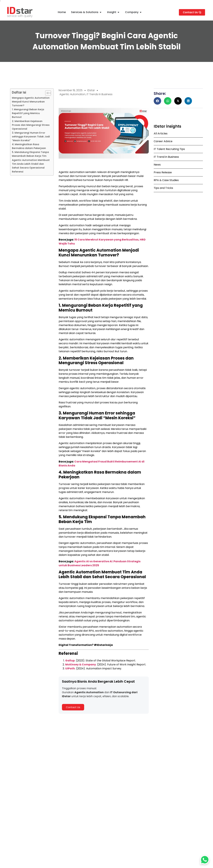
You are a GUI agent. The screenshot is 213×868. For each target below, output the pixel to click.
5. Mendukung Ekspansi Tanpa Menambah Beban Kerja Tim (30, 154)
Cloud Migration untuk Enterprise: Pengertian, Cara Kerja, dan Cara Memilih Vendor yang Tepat (174, 812)
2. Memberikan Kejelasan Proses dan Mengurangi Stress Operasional (31, 125)
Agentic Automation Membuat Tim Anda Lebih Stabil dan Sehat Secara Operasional (31, 164)
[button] (157, 101)
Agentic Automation (72, 94)
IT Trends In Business (100, 94)
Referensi (18, 172)
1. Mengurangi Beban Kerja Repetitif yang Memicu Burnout (28, 113)
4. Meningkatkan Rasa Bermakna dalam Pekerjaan (29, 146)
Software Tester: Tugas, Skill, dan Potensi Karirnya (106, 810)
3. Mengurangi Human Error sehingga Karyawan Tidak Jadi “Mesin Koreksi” (31, 137)
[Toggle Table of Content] (46, 93)
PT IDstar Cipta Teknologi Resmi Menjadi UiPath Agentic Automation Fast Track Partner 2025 (37, 812)
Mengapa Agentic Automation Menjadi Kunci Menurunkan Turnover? (31, 102)
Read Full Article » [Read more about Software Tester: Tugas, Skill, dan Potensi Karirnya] (90, 819)
